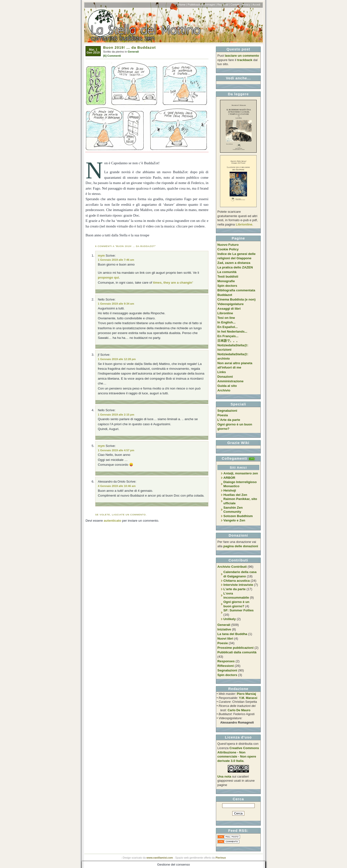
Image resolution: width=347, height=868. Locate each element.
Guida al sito (227, 386)
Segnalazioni (227, 411)
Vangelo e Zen (234, 520)
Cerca (238, 799)
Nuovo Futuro (228, 245)
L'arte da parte (234, 589)
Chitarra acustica (237, 581)
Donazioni (225, 377)
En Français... (228, 336)
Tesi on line (226, 318)
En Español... (227, 327)
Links (222, 372)
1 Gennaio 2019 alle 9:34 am (116, 304)
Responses (226, 661)
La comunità (227, 272)
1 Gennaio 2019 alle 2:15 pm (116, 415)
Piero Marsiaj (247, 694)
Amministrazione (230, 381)
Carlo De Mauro (239, 710)
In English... (227, 322)
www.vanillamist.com (160, 858)
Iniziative (224, 629)
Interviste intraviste (238, 585)
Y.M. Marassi (248, 698)
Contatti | (236, 5)
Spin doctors (227, 286)
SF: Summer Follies (239, 610)
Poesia (223, 415)
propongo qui (108, 277)
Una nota (224, 776)
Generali (133, 52)
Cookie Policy (228, 249)
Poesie (223, 643)
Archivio (224, 390)
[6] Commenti (112, 56)
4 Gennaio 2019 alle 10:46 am (117, 486)
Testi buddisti (228, 277)
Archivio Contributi (232, 567)
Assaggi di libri (229, 309)
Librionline (244, 224)
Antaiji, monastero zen (241, 473)
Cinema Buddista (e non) (236, 299)
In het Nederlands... (232, 331)
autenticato (113, 521)
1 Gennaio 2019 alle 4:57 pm (116, 450)
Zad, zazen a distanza (234, 263)
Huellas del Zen (235, 495)
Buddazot (225, 295)
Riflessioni (226, 666)
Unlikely (230, 619)
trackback (245, 60)
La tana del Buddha (232, 634)
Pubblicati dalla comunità (237, 652)
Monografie (226, 281)
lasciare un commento (242, 56)
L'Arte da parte (229, 420)
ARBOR (229, 478)
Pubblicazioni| (196, 5)
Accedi (256, 5)
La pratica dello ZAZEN (235, 267)
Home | (183, 5)
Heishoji (230, 490)
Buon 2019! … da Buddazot (129, 47)
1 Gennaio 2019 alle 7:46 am (116, 260)
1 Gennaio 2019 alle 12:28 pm (117, 359)
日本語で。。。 (228, 341)
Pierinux (221, 858)
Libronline (225, 313)
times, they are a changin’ (173, 283)
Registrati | (224, 5)
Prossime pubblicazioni (235, 648)
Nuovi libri (225, 639)
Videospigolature (230, 304)
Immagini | (211, 5)
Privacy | (247, 5)
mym (101, 256)
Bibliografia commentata (236, 290)
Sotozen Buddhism (238, 516)
